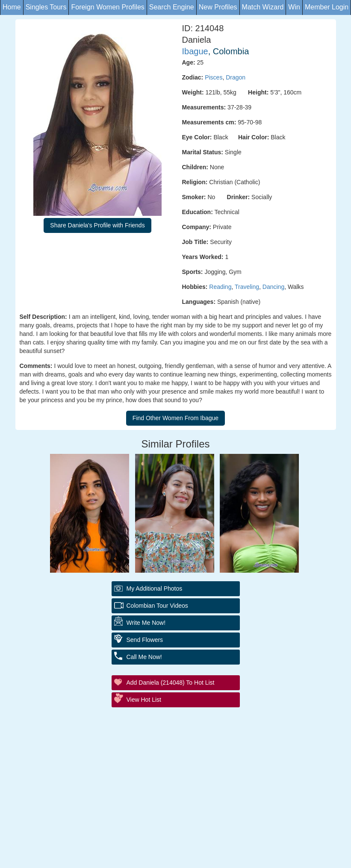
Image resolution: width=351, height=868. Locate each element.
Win (294, 7)
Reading (220, 287)
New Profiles (218, 7)
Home (12, 7)
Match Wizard (263, 7)
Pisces (214, 77)
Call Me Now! (144, 657)
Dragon (236, 77)
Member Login (327, 7)
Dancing (273, 287)
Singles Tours (46, 7)
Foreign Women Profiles (108, 7)
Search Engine (172, 7)
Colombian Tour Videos (157, 606)
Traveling (247, 287)
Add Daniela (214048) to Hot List (171, 683)
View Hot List (144, 700)
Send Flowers (145, 640)
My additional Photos (155, 588)
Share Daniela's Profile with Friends (97, 225)
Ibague (195, 51)
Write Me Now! (146, 623)
